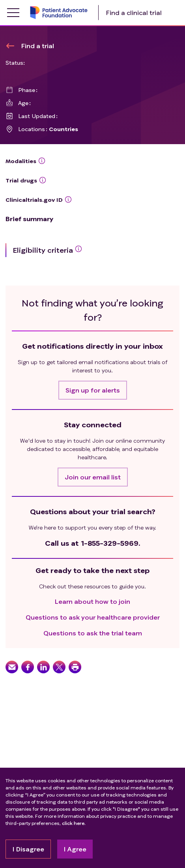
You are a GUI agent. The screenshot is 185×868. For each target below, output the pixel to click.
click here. (74, 823)
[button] (93, 390)
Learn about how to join (92, 601)
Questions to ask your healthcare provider (93, 617)
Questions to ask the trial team (93, 633)
